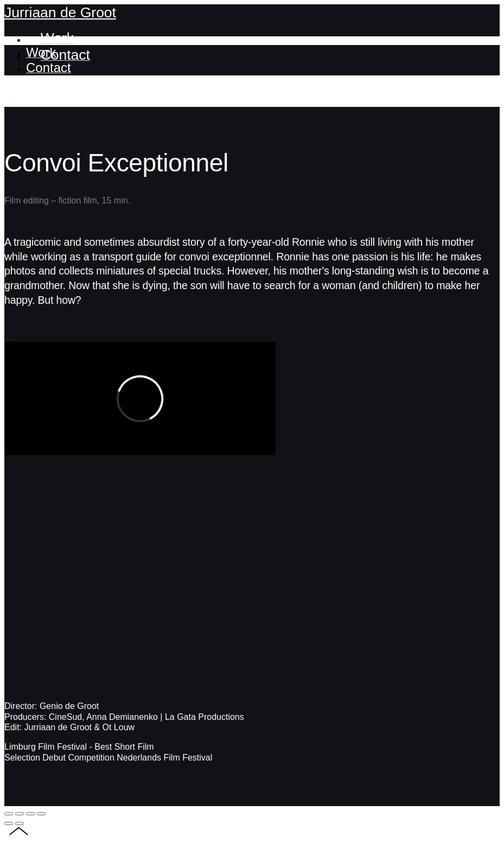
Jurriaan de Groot (60, 12)
